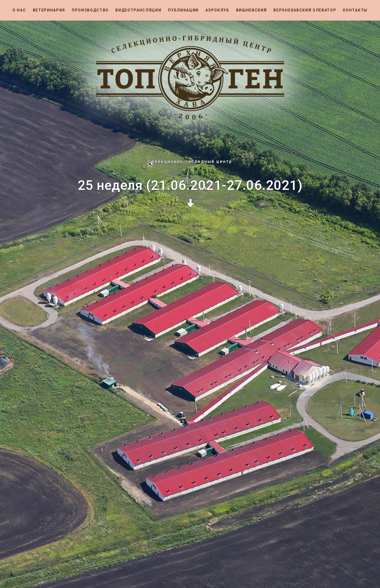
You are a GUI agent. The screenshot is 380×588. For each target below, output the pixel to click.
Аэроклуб (217, 10)
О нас (19, 10)
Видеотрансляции (138, 10)
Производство (90, 10)
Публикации (183, 10)
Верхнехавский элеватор (305, 10)
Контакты (355, 10)
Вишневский (252, 10)
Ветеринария (49, 10)
